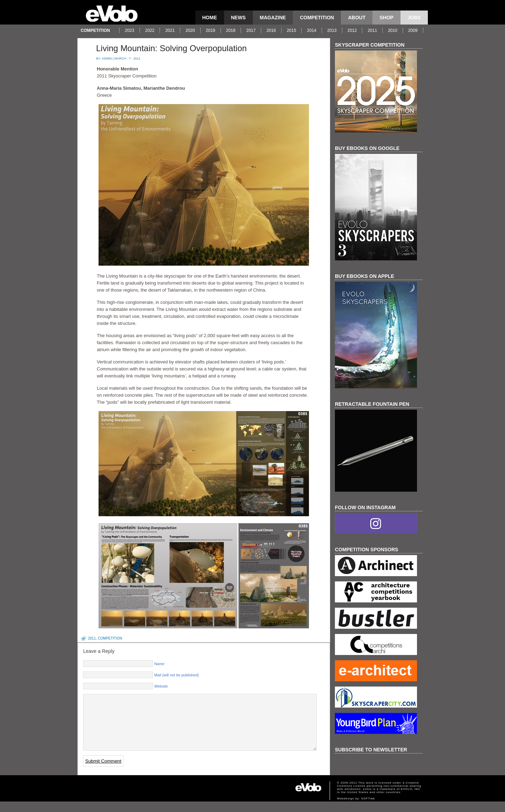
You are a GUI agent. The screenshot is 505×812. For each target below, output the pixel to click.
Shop (386, 18)
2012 (352, 30)
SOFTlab (368, 809)
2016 (271, 30)
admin (107, 59)
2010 (393, 30)
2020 (190, 30)
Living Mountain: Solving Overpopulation (171, 48)
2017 (251, 30)
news (238, 18)
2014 (312, 30)
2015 (292, 30)
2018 (231, 30)
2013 (332, 30)
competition (317, 18)
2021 (170, 30)
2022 (150, 30)
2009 (413, 30)
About (357, 18)
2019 (211, 30)
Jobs (414, 18)
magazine (273, 18)
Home (210, 18)
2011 (372, 30)
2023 (130, 30)
